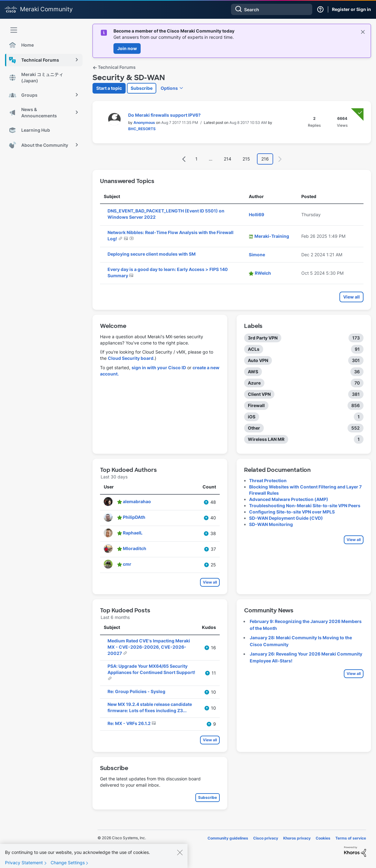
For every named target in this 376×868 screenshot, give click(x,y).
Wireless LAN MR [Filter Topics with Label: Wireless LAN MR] (266, 439)
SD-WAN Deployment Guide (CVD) (286, 518)
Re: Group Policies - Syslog (136, 691)
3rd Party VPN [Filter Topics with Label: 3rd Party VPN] (263, 338)
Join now (127, 48)
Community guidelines (228, 838)
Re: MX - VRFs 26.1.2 (130, 723)
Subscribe (142, 88)
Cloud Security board (131, 358)
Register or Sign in (351, 9)
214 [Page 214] (228, 159)
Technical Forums (114, 67)
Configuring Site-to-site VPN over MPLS (292, 512)
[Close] (180, 863)
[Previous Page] (184, 159)
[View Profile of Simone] (257, 255)
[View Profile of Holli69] (256, 214)
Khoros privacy (297, 838)
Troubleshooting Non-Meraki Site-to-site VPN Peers (305, 505)
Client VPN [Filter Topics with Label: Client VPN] (259, 394)
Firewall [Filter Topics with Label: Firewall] (256, 405)
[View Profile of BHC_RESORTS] (142, 129)
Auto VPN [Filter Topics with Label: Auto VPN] (258, 360)
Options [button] (169, 88)
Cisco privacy (266, 838)
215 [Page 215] (246, 159)
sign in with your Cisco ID (159, 368)
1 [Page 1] (196, 159)
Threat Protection (268, 480)
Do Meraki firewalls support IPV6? (164, 115)
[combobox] (272, 9)
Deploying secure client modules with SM (152, 254)
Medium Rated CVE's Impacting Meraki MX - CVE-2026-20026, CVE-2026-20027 (149, 647)
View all (351, 297)
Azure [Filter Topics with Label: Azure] (254, 383)
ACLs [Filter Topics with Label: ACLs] (254, 349)
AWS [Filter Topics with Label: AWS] (253, 372)
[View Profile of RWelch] (263, 273)
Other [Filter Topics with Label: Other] (254, 428)
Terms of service (351, 838)
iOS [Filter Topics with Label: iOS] (252, 417)
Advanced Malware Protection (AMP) (289, 499)
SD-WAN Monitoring (271, 524)
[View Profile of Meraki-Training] (272, 236)
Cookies (323, 838)
